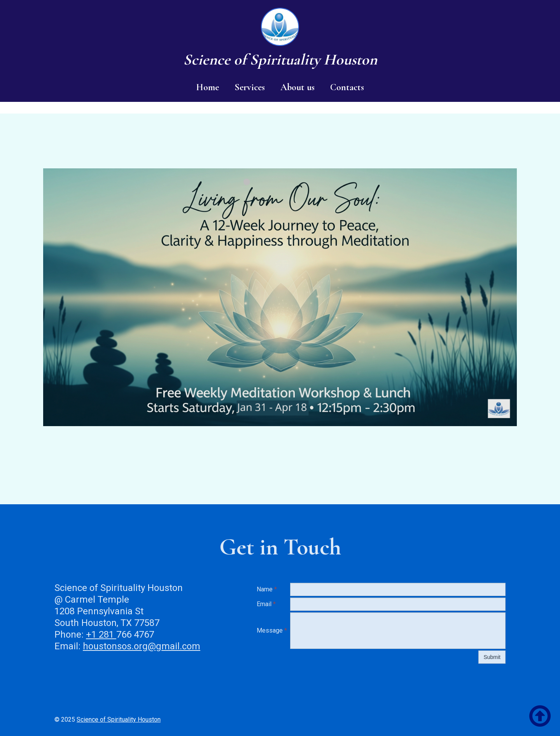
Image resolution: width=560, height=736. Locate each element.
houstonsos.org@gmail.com (142, 646)
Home (207, 87)
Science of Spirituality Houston (119, 719)
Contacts (347, 87)
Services (250, 87)
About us (297, 87)
